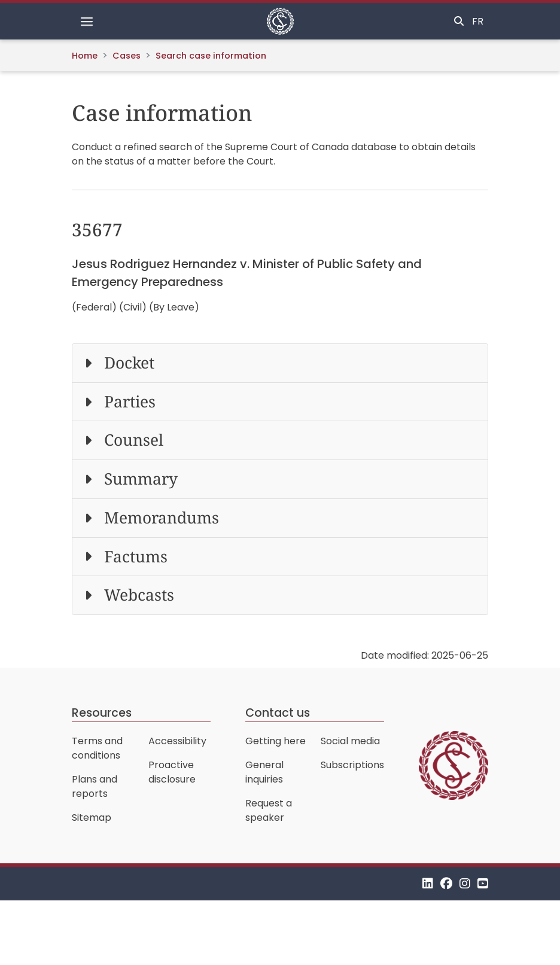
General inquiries (264, 772)
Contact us (278, 713)
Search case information (211, 56)
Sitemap (92, 818)
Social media (350, 741)
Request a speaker (269, 810)
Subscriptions (352, 765)
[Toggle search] (459, 22)
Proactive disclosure (172, 772)
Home (85, 56)
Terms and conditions (97, 748)
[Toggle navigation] (87, 22)
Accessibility (177, 741)
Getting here (276, 741)
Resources (102, 713)
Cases (127, 56)
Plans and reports (95, 786)
